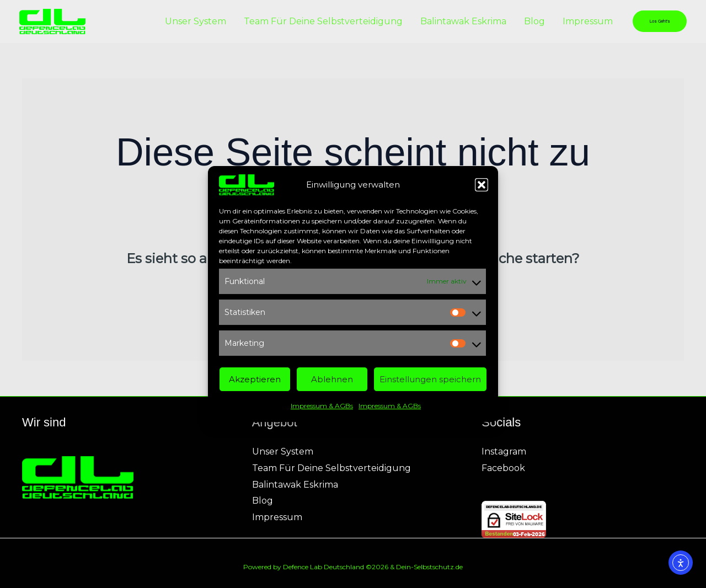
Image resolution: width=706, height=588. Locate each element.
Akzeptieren (255, 384)
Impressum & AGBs (322, 410)
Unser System (196, 21)
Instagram (504, 451)
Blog (534, 21)
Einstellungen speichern (430, 384)
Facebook (503, 468)
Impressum (588, 21)
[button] (482, 189)
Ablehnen (332, 384)
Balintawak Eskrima (463, 21)
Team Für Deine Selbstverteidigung (323, 21)
